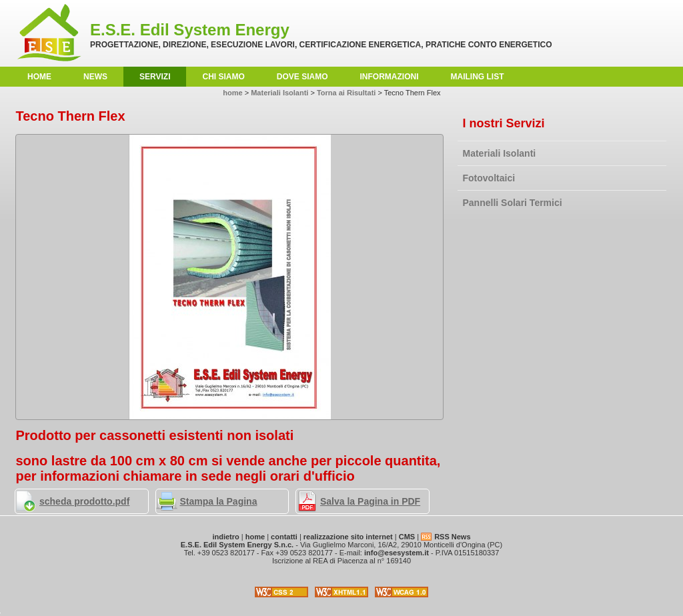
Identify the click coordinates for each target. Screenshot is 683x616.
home (39, 77)
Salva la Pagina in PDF (370, 501)
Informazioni (390, 77)
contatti (284, 537)
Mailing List (478, 77)
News (95, 77)
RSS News (452, 537)
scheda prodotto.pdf (84, 501)
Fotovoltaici (489, 178)
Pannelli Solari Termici (513, 203)
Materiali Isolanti (500, 153)
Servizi (155, 77)
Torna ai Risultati (346, 93)
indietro (225, 537)
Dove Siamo (302, 77)
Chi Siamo (223, 77)
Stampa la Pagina (219, 501)
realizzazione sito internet (348, 537)
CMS (407, 537)
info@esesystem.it (397, 553)
